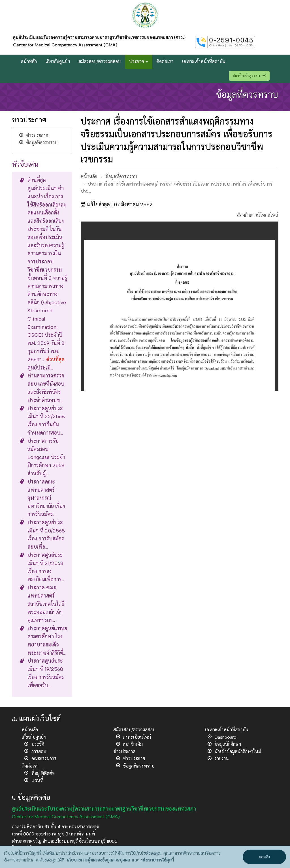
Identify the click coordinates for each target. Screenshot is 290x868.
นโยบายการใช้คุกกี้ (157, 860)
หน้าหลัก (29, 62)
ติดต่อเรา (165, 62)
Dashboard (225, 737)
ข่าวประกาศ (37, 136)
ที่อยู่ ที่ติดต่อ (43, 773)
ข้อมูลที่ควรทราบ (42, 143)
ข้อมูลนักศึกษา (228, 744)
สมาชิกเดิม (133, 744)
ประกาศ (138, 62)
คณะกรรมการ (44, 759)
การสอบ (39, 752)
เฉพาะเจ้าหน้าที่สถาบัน (204, 62)
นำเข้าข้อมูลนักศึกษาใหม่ (238, 752)
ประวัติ (38, 744)
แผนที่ (37, 780)
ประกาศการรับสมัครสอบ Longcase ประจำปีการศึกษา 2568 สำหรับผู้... (46, 457)
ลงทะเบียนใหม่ (137, 737)
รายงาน (222, 759)
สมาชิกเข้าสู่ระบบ (249, 76)
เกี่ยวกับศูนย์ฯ (58, 62)
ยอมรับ (264, 857)
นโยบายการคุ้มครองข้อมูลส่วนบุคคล (98, 860)
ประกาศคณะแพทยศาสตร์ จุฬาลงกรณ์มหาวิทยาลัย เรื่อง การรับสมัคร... (46, 498)
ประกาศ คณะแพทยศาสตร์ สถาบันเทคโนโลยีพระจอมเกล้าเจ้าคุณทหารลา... (46, 604)
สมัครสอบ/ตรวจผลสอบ (100, 62)
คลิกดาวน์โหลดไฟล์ (257, 215)
